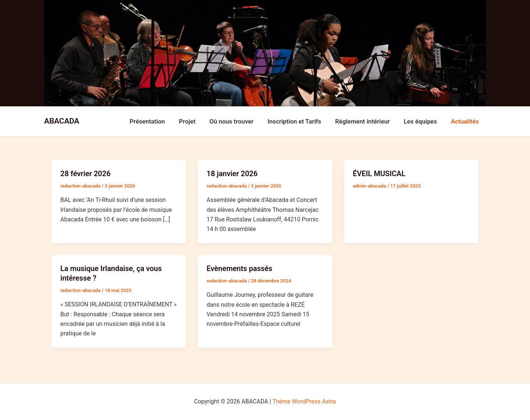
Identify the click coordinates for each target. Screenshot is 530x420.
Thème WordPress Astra (304, 401)
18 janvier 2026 (232, 174)
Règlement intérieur (366, 121)
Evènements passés (239, 268)
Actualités (466, 121)
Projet (196, 121)
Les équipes (423, 121)
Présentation (158, 121)
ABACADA (62, 121)
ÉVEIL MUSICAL (379, 174)
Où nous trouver (239, 121)
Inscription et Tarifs (300, 121)
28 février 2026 (85, 174)
